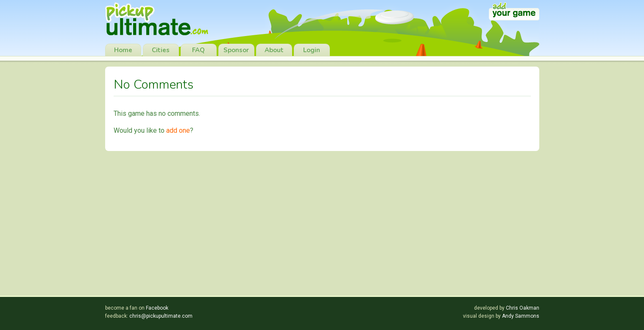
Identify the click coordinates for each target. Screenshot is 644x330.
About (274, 50)
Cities (161, 50)
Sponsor (236, 50)
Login (312, 50)
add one (178, 130)
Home (123, 50)
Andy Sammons (521, 316)
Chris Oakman (523, 308)
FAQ (198, 50)
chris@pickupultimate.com (161, 316)
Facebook (157, 308)
